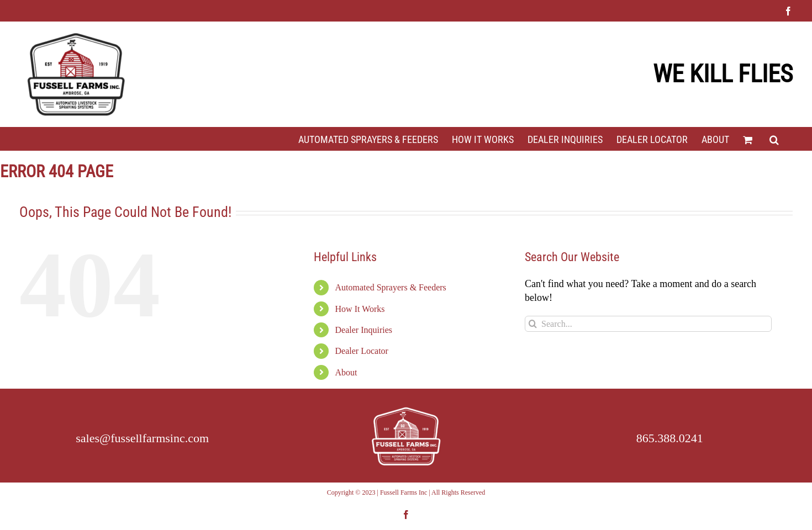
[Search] (533, 324)
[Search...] (648, 324)
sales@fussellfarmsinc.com (142, 438)
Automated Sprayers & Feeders (391, 287)
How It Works (360, 309)
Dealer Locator (362, 351)
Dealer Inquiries (364, 330)
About (346, 372)
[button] (774, 139)
